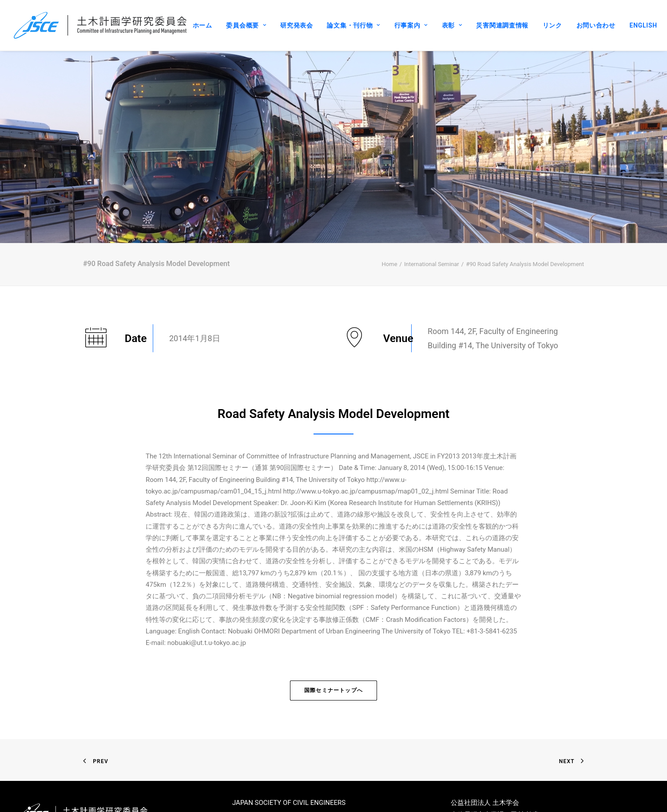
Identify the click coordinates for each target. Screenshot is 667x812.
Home (390, 233)
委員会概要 (246, 25)
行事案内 (411, 25)
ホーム (202, 25)
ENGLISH (643, 25)
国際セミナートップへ (333, 659)
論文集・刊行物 (353, 25)
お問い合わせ (596, 25)
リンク (552, 25)
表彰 (452, 25)
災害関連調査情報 (502, 25)
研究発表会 (297, 25)
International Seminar (432, 233)
